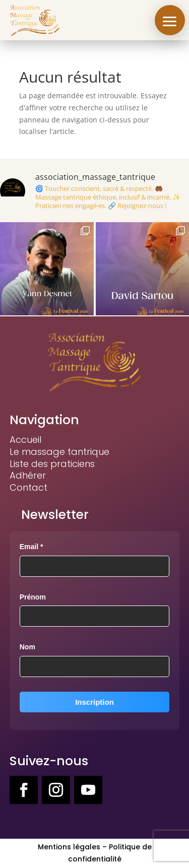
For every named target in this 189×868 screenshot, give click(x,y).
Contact (28, 487)
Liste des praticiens (52, 464)
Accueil (25, 440)
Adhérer (28, 475)
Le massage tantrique (59, 452)
